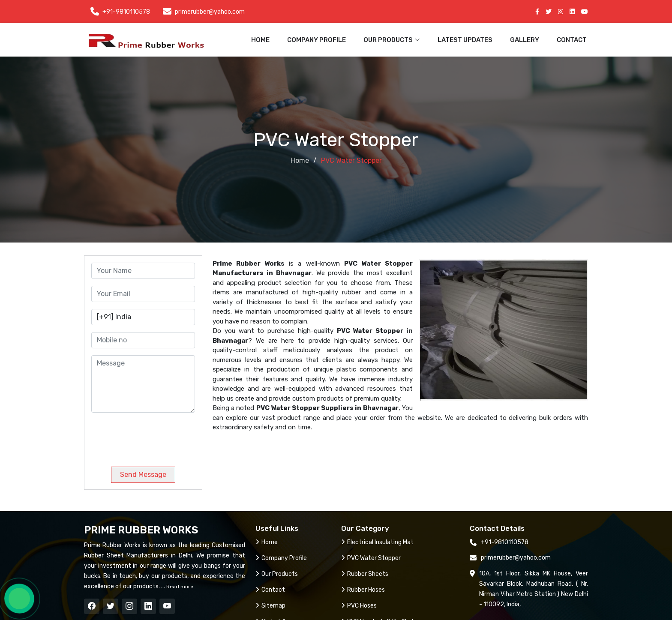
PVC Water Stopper (371, 558)
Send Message (143, 475)
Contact (572, 40)
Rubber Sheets (365, 574)
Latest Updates (465, 40)
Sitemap (270, 606)
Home (260, 40)
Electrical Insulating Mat (377, 542)
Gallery (525, 40)
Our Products (277, 574)
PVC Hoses (359, 606)
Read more (179, 587)
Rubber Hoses (363, 590)
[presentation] (150, 436)
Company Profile (316, 40)
